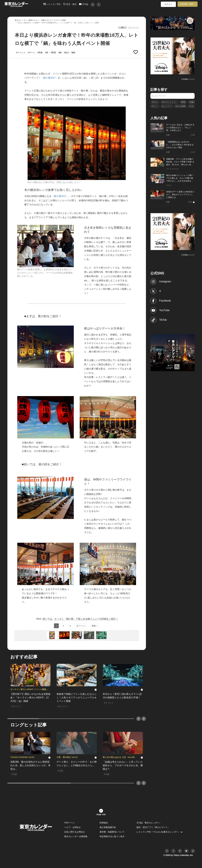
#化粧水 (192, 102)
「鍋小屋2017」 (49, 78)
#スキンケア (194, 106)
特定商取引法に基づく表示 (112, 836)
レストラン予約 (52, 4)
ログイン (168, 4)
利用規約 (104, 823)
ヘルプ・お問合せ (72, 827)
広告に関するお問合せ (75, 832)
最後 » (95, 626)
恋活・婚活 (70, 4)
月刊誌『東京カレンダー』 (149, 823)
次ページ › (81, 626)
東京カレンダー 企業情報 (76, 836)
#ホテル (155, 102)
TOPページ (69, 823)
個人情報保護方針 (108, 827)
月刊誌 (84, 4)
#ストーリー (167, 106)
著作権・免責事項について (112, 832)
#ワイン (155, 106)
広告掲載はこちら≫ (188, 79)
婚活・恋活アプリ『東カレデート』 (153, 827)
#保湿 (183, 102)
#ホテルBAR (180, 106)
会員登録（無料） (188, 4)
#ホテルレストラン (169, 102)
